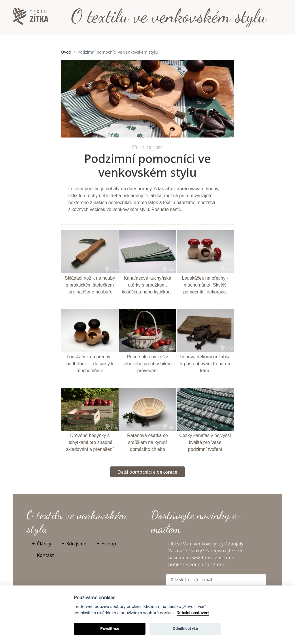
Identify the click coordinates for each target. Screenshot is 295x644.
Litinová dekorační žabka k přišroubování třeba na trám (205, 364)
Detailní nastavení (193, 613)
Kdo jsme (73, 544)
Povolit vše (110, 629)
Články (41, 544)
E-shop (106, 544)
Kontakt (42, 555)
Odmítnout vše (185, 629)
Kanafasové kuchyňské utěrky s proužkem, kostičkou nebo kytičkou (146, 285)
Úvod (66, 52)
